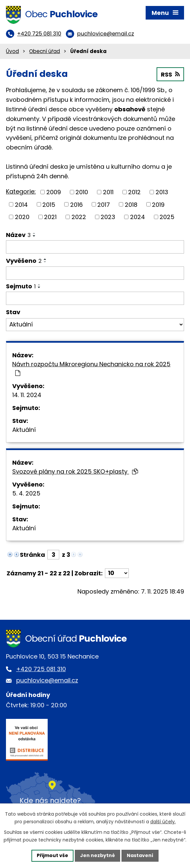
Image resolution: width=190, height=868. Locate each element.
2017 (104, 204)
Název (18, 235)
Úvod (12, 51)
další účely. (163, 822)
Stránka (32, 555)
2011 (108, 192)
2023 (108, 217)
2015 (49, 204)
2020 (22, 217)
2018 (131, 204)
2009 (54, 192)
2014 (21, 204)
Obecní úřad (45, 51)
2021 (50, 217)
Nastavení (140, 855)
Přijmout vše (52, 855)
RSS (170, 74)
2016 (76, 204)
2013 (162, 192)
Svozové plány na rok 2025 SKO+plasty (75, 471)
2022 (79, 217)
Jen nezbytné (97, 855)
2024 (138, 217)
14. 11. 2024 (27, 395)
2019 (158, 204)
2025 (167, 217)
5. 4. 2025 (26, 493)
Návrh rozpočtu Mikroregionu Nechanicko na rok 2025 (91, 368)
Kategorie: (21, 191)
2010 (82, 192)
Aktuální (24, 430)
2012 (134, 192)
